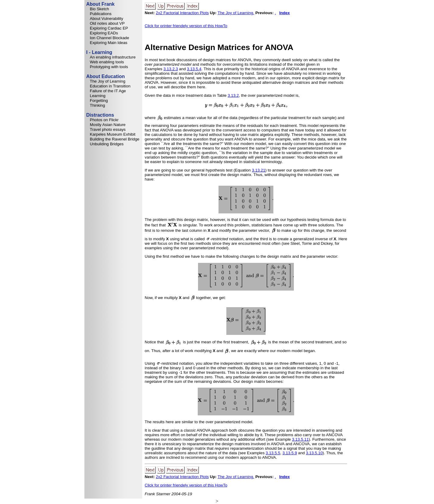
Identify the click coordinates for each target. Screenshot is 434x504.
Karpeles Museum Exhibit (113, 134)
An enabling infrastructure (113, 57)
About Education (105, 76)
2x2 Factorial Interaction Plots (182, 13)
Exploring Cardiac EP (109, 28)
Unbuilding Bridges (107, 144)
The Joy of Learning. (236, 13)
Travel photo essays (108, 129)
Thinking (97, 105)
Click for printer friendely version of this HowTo (186, 26)
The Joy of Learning (108, 81)
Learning (98, 96)
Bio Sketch (99, 9)
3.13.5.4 (194, 69)
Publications (101, 14)
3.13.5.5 (273, 453)
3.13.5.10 (314, 453)
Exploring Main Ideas (108, 43)
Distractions (100, 115)
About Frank (100, 4)
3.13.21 (259, 170)
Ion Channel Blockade (109, 38)
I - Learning (99, 52)
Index (284, 13)
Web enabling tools (107, 62)
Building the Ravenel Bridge (115, 139)
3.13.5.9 (290, 453)
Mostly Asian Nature (108, 125)
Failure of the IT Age (108, 91)
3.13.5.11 (300, 439)
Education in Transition (110, 86)
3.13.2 (233, 95)
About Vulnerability (107, 19)
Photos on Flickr (104, 120)
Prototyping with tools (109, 67)
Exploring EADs (104, 33)
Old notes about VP (107, 23)
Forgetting (99, 101)
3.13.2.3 (171, 69)
